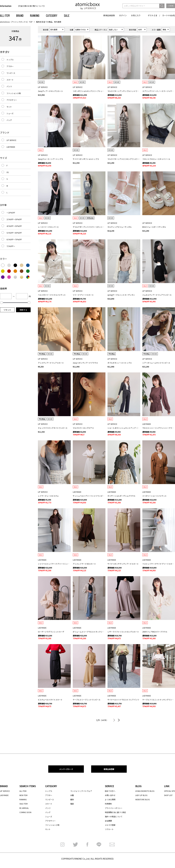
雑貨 (72, 799)
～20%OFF (11, 213)
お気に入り (136, 15)
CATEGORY (52, 15)
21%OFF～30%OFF (14, 219)
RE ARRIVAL (24, 808)
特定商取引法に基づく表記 (115, 812)
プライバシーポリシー (114, 808)
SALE (67, 15)
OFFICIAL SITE (170, 791)
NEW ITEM (23, 795)
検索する (23, 310)
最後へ (118, 720)
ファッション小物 (14, 93)
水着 (72, 795)
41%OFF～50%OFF (14, 226)
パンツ (9, 86)
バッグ (9, 120)
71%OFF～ (11, 246)
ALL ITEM (5, 15)
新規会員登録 (109, 15)
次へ (114, 720)
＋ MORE (171, 6)
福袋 (72, 804)
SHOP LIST (168, 795)
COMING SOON (25, 812)
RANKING (35, 15)
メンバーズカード (66, 769)
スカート (10, 80)
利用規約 (108, 804)
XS (8, 172)
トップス (10, 60)
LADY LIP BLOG (141, 795)
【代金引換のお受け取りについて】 (31, 6)
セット (9, 107)
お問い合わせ (110, 795)
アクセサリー (12, 100)
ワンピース (11, 73)
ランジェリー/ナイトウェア (81, 791)
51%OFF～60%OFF (14, 233)
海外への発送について (114, 816)
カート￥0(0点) (169, 15)
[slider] (2, 303)
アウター (10, 66)
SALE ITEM (23, 804)
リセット (7, 310)
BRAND (20, 15)
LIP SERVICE (11, 140)
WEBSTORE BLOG (143, 799)
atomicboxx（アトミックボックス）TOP (16, 22)
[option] (36, 6)
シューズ (10, 113)
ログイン (123, 15)
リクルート (109, 829)
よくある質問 (110, 799)
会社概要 (108, 821)
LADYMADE (11, 147)
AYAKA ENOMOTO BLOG (145, 791)
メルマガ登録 (110, 825)
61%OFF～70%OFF (14, 239)
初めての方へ (110, 791)
